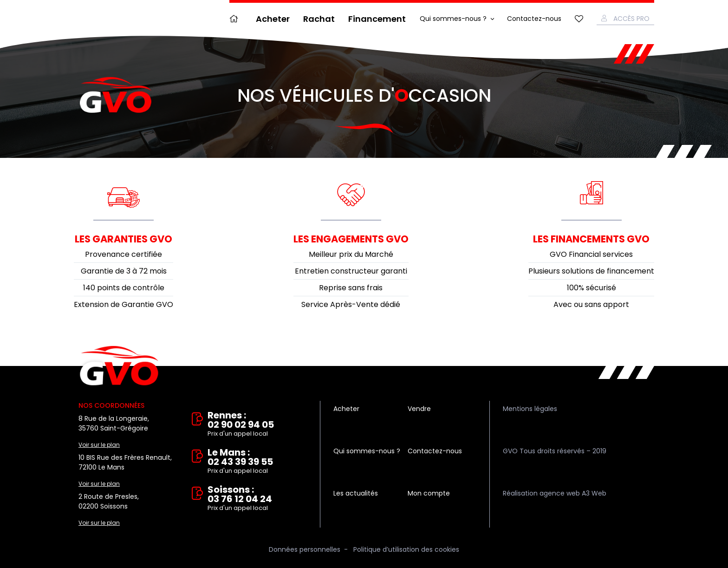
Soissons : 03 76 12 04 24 (257, 499)
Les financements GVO (591, 239)
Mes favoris (579, 19)
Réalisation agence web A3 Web (555, 493)
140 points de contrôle (124, 288)
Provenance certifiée (123, 254)
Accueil (236, 19)
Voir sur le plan (99, 445)
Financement (377, 19)
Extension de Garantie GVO (123, 304)
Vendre (419, 409)
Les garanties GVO (123, 239)
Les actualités (356, 493)
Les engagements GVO (351, 239)
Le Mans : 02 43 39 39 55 (257, 462)
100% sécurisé (591, 288)
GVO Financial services (591, 254)
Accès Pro (631, 19)
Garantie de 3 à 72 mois (124, 271)
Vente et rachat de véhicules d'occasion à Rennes (119, 366)
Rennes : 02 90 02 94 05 (257, 424)
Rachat (319, 19)
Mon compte (429, 493)
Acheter (273, 19)
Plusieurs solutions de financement (591, 271)
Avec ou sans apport (591, 304)
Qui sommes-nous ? (453, 19)
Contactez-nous (534, 19)
